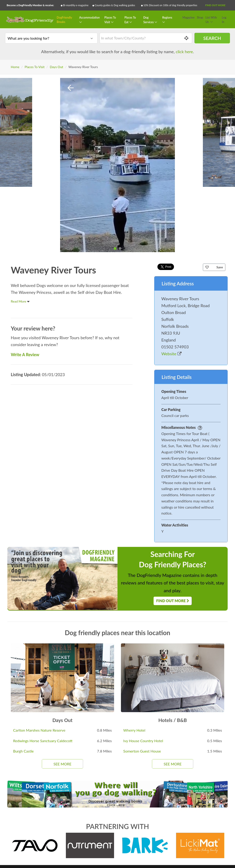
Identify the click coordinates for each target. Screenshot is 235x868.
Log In (224, 20)
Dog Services (149, 20)
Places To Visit (110, 20)
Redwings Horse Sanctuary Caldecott (43, 741)
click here (184, 52)
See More (62, 764)
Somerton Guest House (142, 751)
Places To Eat (130, 20)
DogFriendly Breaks (64, 20)
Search (212, 38)
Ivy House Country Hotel (143, 741)
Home (15, 67)
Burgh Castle (23, 751)
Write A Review (25, 355)
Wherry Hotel (134, 730)
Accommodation (90, 18)
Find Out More (215, 5)
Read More (20, 301)
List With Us (211, 20)
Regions (167, 18)
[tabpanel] (117, 165)
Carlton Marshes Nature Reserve (39, 730)
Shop (200, 18)
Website (171, 354)
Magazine (189, 18)
